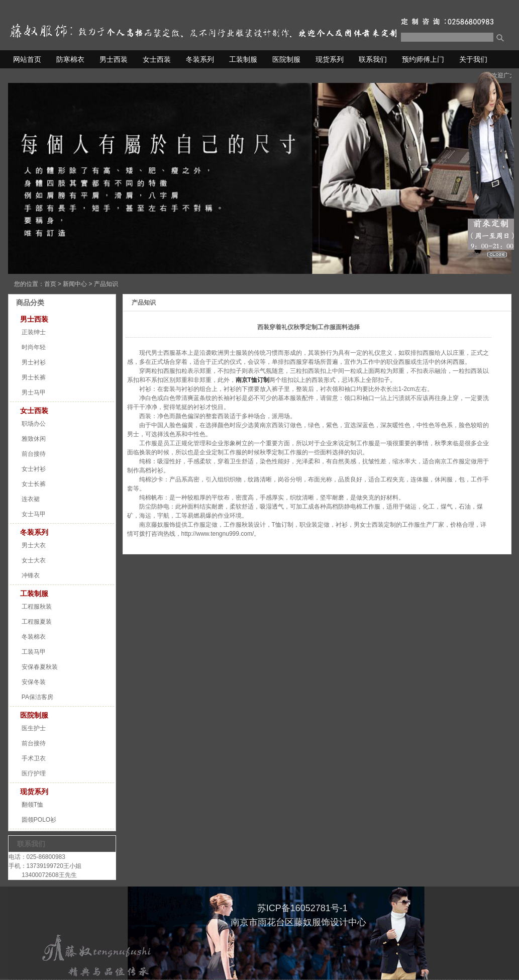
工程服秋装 (37, 607)
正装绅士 (34, 332)
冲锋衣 (31, 575)
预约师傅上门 (423, 59)
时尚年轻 (34, 347)
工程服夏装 (37, 622)
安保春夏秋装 (40, 667)
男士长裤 (34, 377)
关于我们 (473, 59)
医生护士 (34, 728)
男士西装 (114, 59)
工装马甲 (34, 652)
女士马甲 (34, 514)
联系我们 (373, 59)
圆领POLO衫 (39, 820)
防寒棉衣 (70, 59)
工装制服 (243, 59)
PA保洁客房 (37, 697)
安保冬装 (34, 682)
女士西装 (157, 59)
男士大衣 (34, 545)
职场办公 (34, 424)
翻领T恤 (32, 805)
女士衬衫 (34, 469)
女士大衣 (34, 560)
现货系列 (330, 59)
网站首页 (27, 59)
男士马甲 (34, 393)
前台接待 (34, 454)
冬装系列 (200, 59)
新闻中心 (75, 284)
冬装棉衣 (34, 637)
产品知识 (106, 284)
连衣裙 (31, 499)
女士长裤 (34, 484)
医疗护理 (34, 773)
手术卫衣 (34, 758)
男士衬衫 (34, 362)
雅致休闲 (34, 439)
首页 (50, 284)
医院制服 (286, 59)
